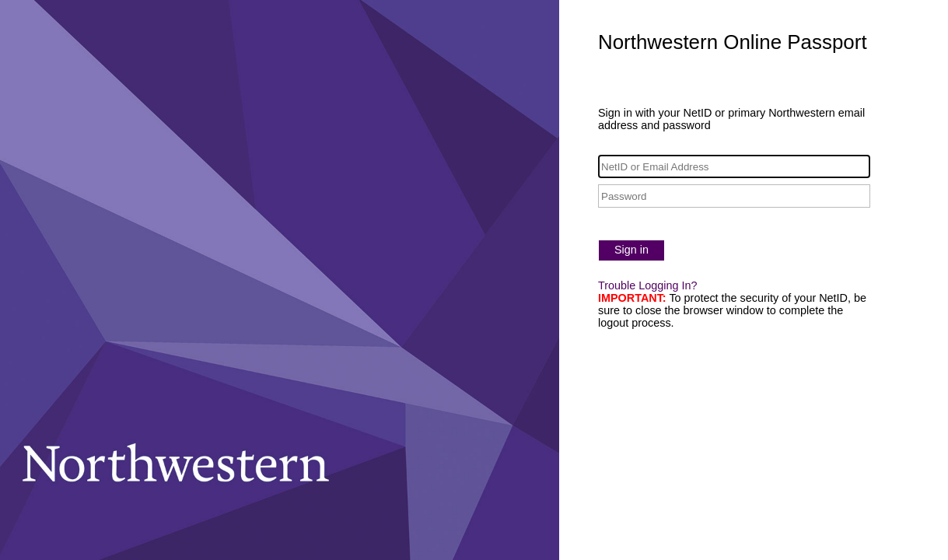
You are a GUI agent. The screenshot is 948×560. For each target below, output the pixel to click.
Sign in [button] (631, 250)
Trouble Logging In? (647, 285)
